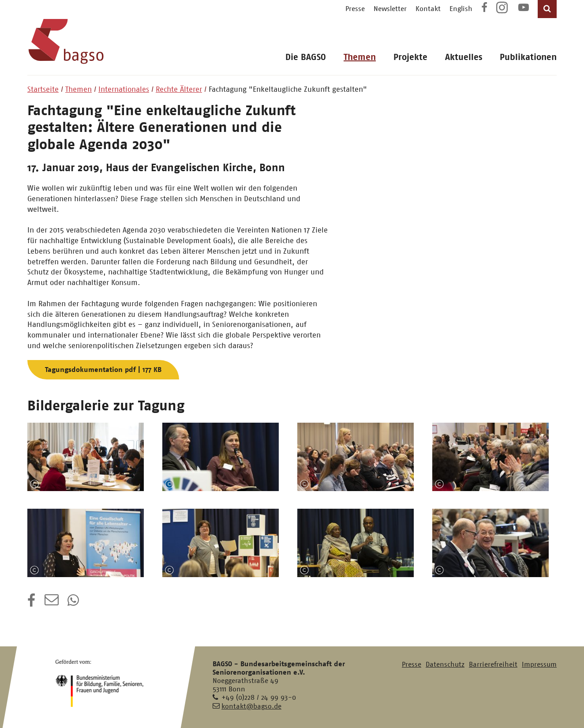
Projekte (410, 57)
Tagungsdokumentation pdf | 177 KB (103, 370)
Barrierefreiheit (493, 664)
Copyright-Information (34, 484)
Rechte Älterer (179, 89)
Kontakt (428, 9)
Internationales (124, 89)
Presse (355, 9)
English (461, 9)
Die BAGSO (306, 57)
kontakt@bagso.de (251, 706)
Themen (360, 57)
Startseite (43, 89)
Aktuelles (464, 57)
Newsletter (390, 9)
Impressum (539, 664)
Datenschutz (445, 664)
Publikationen (528, 57)
